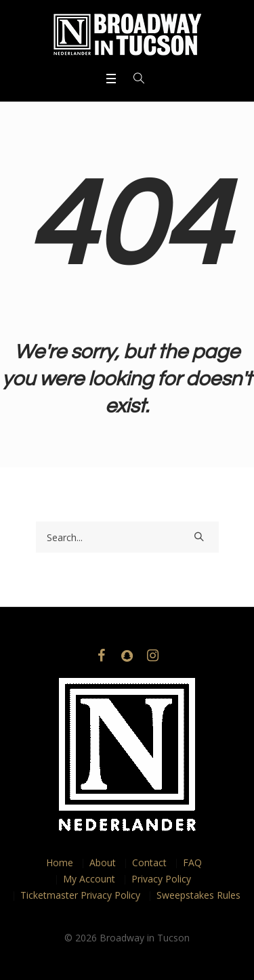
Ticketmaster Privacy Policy (80, 895)
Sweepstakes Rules (198, 895)
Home (60, 862)
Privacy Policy (161, 879)
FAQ (192, 862)
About (103, 862)
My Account (89, 879)
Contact (149, 862)
